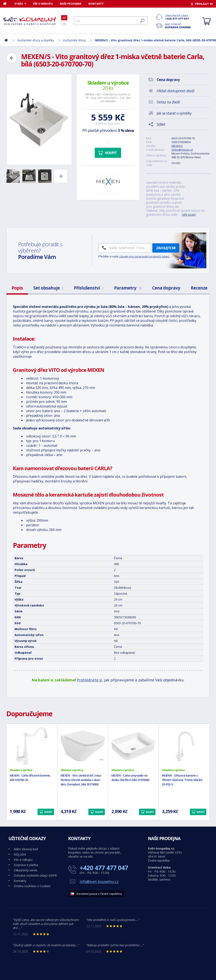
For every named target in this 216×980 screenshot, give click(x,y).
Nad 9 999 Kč (178, 26)
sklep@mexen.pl (182, 150)
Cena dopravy (166, 288)
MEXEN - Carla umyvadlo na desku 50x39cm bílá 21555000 (130, 778)
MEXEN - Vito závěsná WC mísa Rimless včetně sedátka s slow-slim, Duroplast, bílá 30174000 (81, 780)
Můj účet (20, 854)
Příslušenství (89, 288)
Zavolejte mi (166, 248)
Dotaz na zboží (168, 102)
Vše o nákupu (43, 4)
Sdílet (161, 124)
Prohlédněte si (90, 680)
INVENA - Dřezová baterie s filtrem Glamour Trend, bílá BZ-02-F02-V (183, 780)
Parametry (128, 288)
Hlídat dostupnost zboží (175, 91)
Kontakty (96, 4)
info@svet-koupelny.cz (99, 881)
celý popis (189, 215)
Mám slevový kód (26, 849)
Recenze (199, 288)
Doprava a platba (26, 865)
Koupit (111, 153)
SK (64, 24)
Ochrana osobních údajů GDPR (35, 875)
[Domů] (7, 4)
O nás (19, 4)
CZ (64, 18)
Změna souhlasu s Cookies (32, 886)
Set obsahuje (48, 288)
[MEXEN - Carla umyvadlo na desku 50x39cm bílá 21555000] (134, 746)
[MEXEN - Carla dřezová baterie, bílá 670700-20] (32, 746)
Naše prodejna (71, 4)
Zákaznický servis (26, 870)
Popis (17, 288)
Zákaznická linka (178, 17)
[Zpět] (12, 58)
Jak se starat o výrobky (174, 113)
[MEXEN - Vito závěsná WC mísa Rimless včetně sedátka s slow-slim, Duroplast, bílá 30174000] (83, 746)
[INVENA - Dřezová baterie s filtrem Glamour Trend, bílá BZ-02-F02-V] (184, 746)
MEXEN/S (177, 146)
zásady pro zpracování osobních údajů (144, 256)
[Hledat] (111, 21)
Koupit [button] (48, 812)
